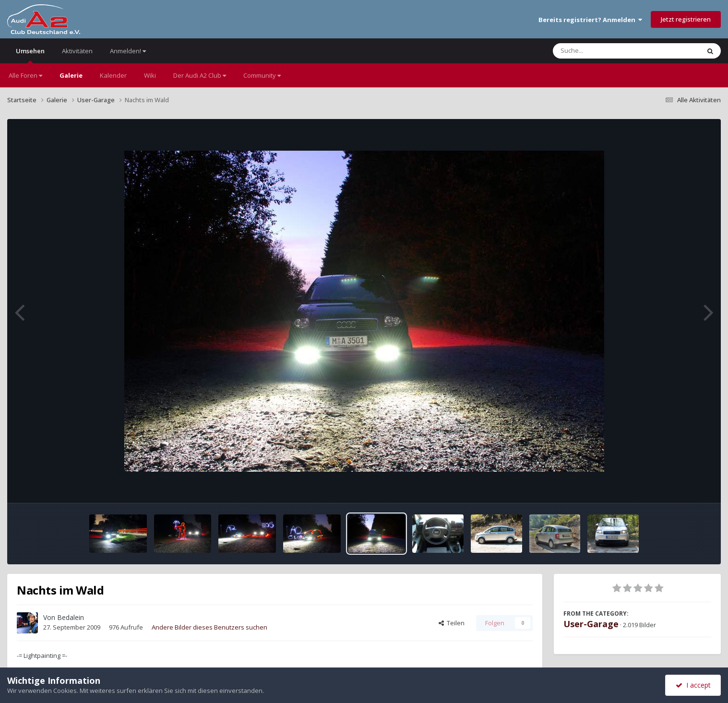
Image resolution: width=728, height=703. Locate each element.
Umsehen (30, 55)
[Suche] (607, 51)
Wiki (150, 75)
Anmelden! (128, 51)
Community (262, 75)
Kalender (113, 75)
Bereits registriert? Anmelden (590, 20)
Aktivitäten (77, 51)
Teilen (452, 623)
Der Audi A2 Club (200, 75)
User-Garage (591, 624)
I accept (693, 685)
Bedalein (71, 617)
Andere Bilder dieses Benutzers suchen (209, 627)
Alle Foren (25, 75)
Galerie (71, 75)
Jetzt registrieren (686, 19)
